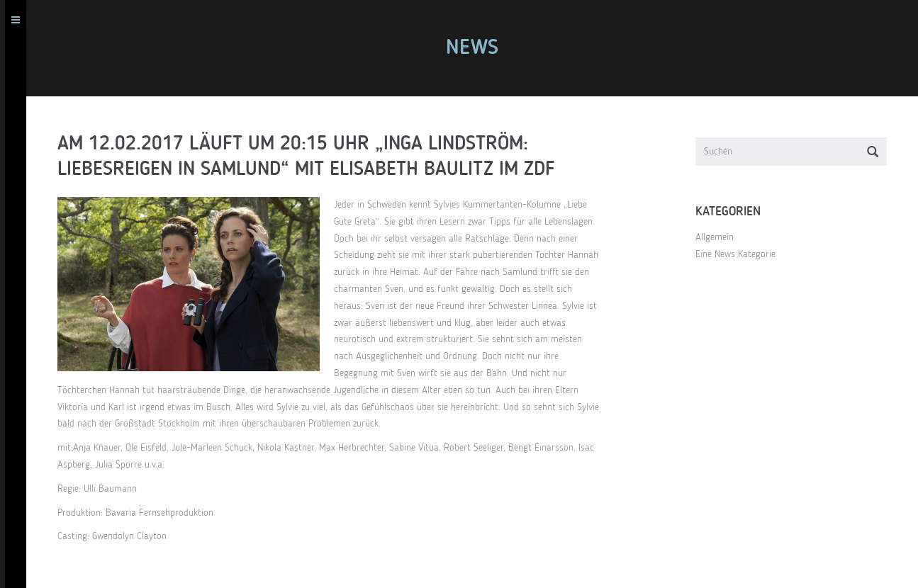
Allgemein (720, 237)
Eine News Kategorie (740, 254)
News (477, 48)
